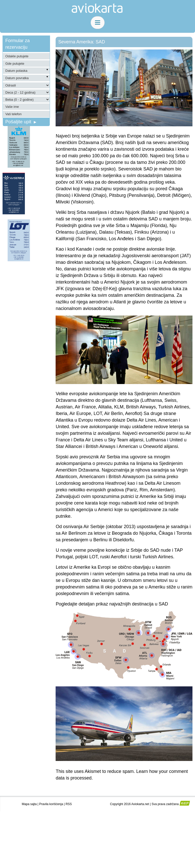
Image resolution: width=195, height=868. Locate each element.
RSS (69, 804)
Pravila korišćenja (51, 804)
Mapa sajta (29, 804)
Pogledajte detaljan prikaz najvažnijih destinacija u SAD (112, 604)
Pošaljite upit (21, 122)
